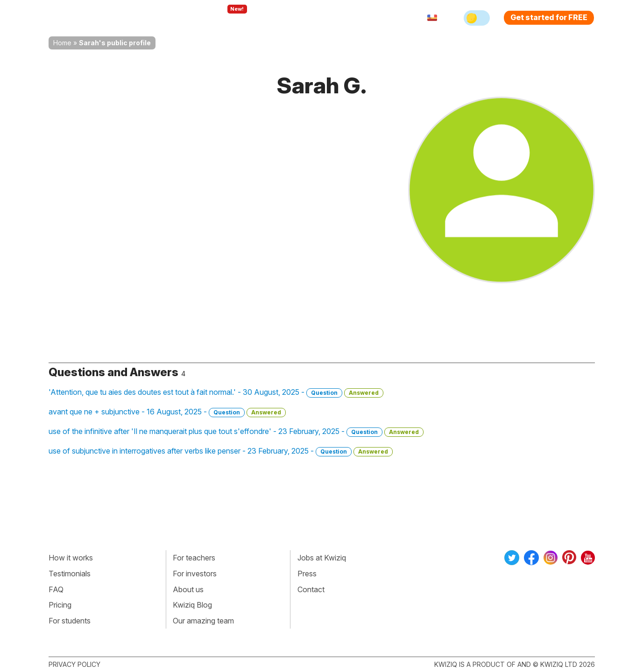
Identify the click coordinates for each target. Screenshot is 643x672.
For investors (195, 574)
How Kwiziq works (163, 18)
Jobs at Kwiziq (322, 558)
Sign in (371, 18)
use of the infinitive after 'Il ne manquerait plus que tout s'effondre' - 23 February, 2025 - (236, 432)
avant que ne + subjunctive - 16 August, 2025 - (167, 412)
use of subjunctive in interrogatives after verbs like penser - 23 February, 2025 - (221, 451)
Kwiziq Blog (192, 605)
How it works (71, 558)
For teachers (282, 18)
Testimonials (70, 574)
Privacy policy (74, 664)
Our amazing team (203, 621)
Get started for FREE (549, 17)
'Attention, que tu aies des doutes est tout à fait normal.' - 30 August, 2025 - (216, 392)
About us (188, 589)
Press (307, 574)
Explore (228, 18)
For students (70, 621)
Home (62, 43)
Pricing (332, 18)
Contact (311, 589)
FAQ (56, 589)
